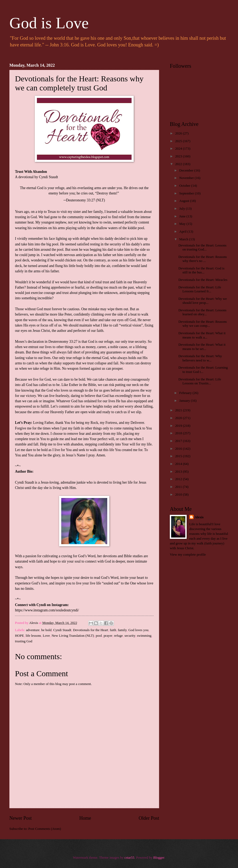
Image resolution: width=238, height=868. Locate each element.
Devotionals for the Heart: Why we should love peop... (203, 301)
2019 (179, 426)
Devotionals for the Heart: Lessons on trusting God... (202, 247)
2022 (179, 164)
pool (99, 636)
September (187, 193)
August (185, 201)
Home (85, 818)
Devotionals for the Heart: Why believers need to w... (200, 358)
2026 (179, 133)
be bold (46, 630)
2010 (179, 495)
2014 (179, 464)
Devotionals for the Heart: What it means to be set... (202, 347)
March (184, 239)
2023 (179, 156)
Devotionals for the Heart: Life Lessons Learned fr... (200, 289)
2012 (179, 479)
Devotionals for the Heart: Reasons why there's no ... (203, 259)
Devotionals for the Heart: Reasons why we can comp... (203, 324)
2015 (179, 456)
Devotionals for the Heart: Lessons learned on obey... (202, 312)
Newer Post (21, 818)
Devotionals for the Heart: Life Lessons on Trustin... (200, 381)
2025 (179, 141)
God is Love (49, 23)
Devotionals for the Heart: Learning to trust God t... (203, 370)
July (183, 209)
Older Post (149, 818)
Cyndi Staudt (62, 630)
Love (46, 636)
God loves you (138, 630)
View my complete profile (188, 555)
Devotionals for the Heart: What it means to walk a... (202, 335)
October (185, 186)
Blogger (159, 858)
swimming (144, 636)
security (130, 636)
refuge (118, 636)
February (186, 393)
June (183, 216)
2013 (179, 472)
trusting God (24, 641)
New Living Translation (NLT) (73, 636)
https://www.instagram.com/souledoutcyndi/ (47, 610)
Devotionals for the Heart (91, 630)
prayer (108, 636)
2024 (179, 149)
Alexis (199, 517)
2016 (179, 449)
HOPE (20, 636)
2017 (179, 441)
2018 (179, 433)
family (122, 630)
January (185, 401)
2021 (179, 410)
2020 (179, 418)
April (183, 232)
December (187, 170)
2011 (179, 487)
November (187, 178)
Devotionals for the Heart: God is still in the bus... (201, 270)
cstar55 (129, 858)
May (183, 224)
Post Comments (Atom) (45, 829)
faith (113, 630)
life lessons (33, 636)
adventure (33, 630)
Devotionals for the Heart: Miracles (203, 280)
